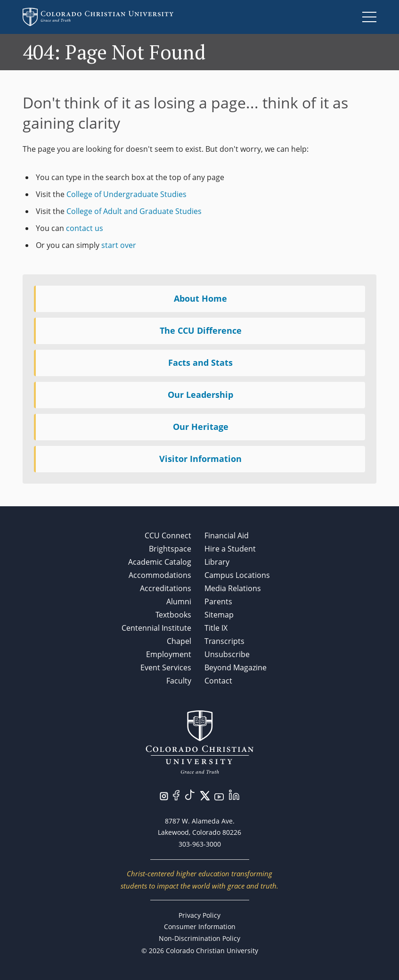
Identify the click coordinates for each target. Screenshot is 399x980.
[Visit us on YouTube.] (219, 796)
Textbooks (173, 615)
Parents (218, 601)
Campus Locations (237, 575)
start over (119, 245)
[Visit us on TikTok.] (190, 794)
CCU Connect (168, 535)
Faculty (179, 681)
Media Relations (233, 588)
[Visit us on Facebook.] (176, 794)
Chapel (179, 641)
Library (217, 562)
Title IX (216, 628)
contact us (85, 228)
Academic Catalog (160, 562)
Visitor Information (200, 459)
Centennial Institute (156, 628)
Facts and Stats (200, 362)
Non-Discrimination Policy (199, 938)
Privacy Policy (199, 915)
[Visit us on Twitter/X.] (205, 795)
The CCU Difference (201, 330)
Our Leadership (200, 395)
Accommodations (160, 575)
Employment (169, 654)
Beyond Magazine (236, 667)
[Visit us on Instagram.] (164, 795)
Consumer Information (200, 926)
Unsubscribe (227, 654)
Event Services (166, 667)
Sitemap (219, 615)
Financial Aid (227, 535)
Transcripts (224, 641)
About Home (200, 298)
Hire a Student (230, 549)
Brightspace (170, 549)
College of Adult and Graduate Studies (134, 211)
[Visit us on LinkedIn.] (234, 794)
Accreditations (166, 588)
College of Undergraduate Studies (126, 194)
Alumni (179, 601)
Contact (218, 681)
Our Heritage (201, 427)
